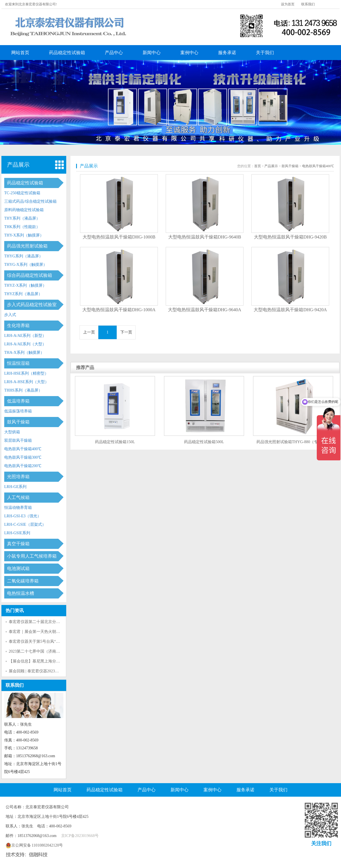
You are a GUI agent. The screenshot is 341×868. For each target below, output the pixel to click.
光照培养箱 (18, 477)
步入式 (10, 315)
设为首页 (288, 4)
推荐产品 (85, 367)
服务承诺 (227, 53)
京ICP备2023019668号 (80, 836)
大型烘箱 (12, 432)
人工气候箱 (18, 497)
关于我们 (265, 53)
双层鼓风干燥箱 (18, 440)
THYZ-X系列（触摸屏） (25, 285)
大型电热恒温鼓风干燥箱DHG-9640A (205, 310)
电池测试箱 (18, 568)
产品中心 (114, 53)
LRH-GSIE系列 (17, 533)
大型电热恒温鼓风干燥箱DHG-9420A (290, 310)
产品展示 (18, 165)
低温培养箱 (18, 401)
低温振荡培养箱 (18, 411)
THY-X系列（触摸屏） (24, 235)
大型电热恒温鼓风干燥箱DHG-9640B (205, 237)
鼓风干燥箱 (18, 422)
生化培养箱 (18, 325)
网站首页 (20, 53)
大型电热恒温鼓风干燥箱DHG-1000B (119, 237)
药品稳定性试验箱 (67, 53)
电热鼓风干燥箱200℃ (23, 466)
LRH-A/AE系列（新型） (25, 336)
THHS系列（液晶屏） (23, 390)
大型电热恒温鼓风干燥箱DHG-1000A (119, 310)
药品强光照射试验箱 (27, 246)
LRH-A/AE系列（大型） (25, 344)
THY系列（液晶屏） (22, 218)
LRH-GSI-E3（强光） (23, 516)
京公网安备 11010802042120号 (34, 845)
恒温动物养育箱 (18, 508)
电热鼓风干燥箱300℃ (23, 457)
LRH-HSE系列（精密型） (26, 373)
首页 (258, 166)
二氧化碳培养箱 (23, 581)
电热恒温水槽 (21, 593)
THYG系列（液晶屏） (24, 256)
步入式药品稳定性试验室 (32, 305)
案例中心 (189, 53)
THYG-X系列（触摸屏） (26, 265)
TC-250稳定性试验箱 (22, 193)
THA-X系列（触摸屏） (24, 353)
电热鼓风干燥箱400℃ (23, 449)
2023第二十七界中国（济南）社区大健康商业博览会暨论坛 (60, 651)
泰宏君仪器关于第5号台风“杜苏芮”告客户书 (47, 641)
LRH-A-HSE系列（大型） (26, 382)
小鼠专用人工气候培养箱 (32, 556)
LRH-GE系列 (15, 487)
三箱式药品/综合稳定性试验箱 (30, 201)
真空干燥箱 (18, 544)
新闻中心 (152, 53)
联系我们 (308, 4)
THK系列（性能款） (22, 227)
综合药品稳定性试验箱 (30, 275)
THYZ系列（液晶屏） (23, 294)
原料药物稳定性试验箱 (24, 210)
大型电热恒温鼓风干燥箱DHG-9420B (290, 237)
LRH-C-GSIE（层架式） (25, 524)
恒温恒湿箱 (18, 363)
